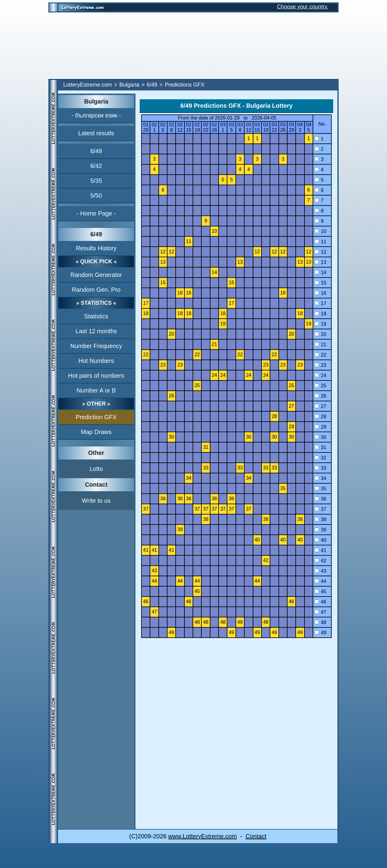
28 (320, 417)
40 (320, 540)
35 (320, 489)
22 (320, 355)
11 (320, 242)
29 (320, 427)
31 (320, 447)
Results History (96, 248)
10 (320, 231)
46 (320, 602)
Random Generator (96, 275)
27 (320, 406)
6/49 (152, 85)
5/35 (96, 181)
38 (320, 519)
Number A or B (96, 390)
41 (320, 550)
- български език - (96, 115)
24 (320, 375)
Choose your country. (303, 7)
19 (320, 324)
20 (320, 334)
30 (320, 437)
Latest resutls (96, 133)
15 (320, 283)
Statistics (96, 316)
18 (320, 314)
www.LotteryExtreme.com (202, 836)
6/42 (96, 166)
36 (320, 499)
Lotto (96, 469)
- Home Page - (96, 213)
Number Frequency (96, 346)
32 (320, 458)
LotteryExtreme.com (88, 85)
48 (320, 622)
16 (320, 293)
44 (320, 581)
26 (320, 396)
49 (320, 633)
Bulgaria (129, 85)
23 (320, 365)
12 (320, 252)
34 (320, 478)
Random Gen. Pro (96, 290)
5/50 (96, 196)
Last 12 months (96, 331)
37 (320, 509)
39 (320, 530)
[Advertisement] (193, 46)
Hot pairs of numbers (96, 376)
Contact (256, 836)
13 (320, 262)
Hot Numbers (96, 361)
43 (320, 571)
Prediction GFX (96, 417)
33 (320, 468)
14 (320, 273)
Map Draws (96, 432)
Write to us (96, 501)
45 (320, 592)
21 (320, 345)
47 (320, 612)
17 (320, 303)
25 (320, 386)
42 (320, 561)
